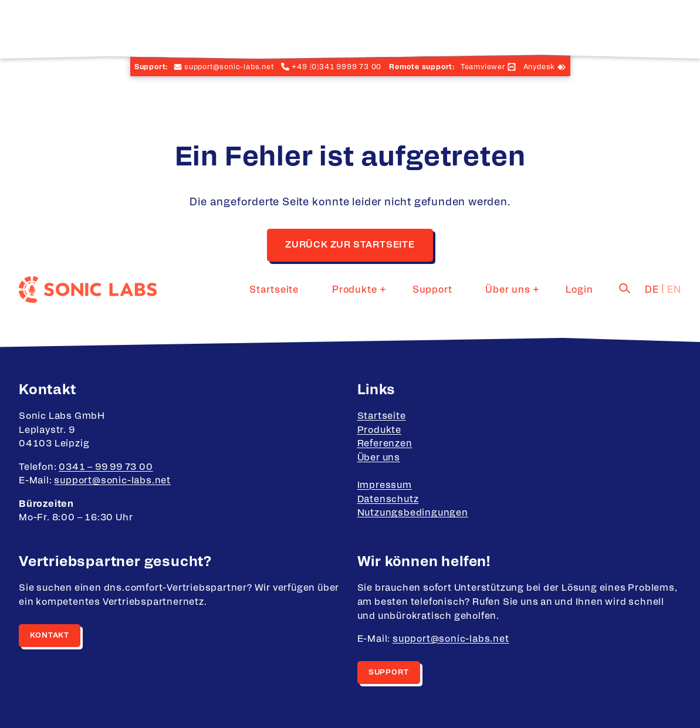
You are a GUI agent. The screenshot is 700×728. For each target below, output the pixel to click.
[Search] (625, 25)
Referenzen (385, 443)
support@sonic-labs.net (112, 480)
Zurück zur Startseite (350, 245)
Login (587, 26)
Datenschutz (388, 499)
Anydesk (540, 67)
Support (462, 26)
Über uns (522, 26)
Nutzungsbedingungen (413, 513)
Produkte (391, 26)
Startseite (325, 26)
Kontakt (50, 636)
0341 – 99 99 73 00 (106, 467)
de (652, 26)
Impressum (385, 485)
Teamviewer (483, 67)
